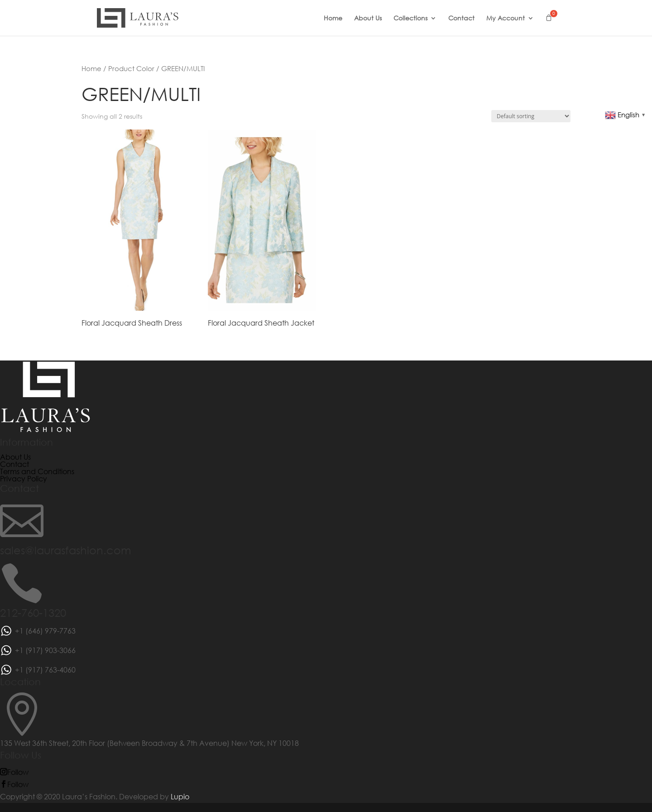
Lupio (180, 796)
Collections (410, 19)
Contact (461, 19)
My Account (506, 19)
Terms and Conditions (37, 471)
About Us (368, 19)
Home (333, 19)
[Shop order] (531, 116)
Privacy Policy (24, 478)
